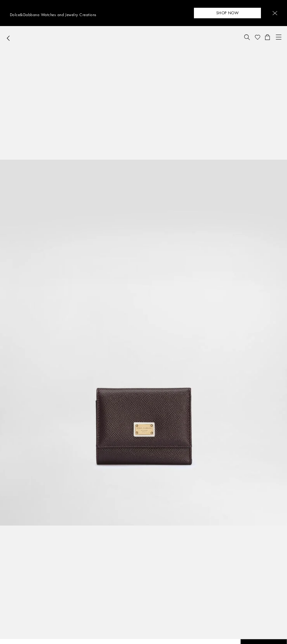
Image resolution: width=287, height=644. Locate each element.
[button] (275, 13)
